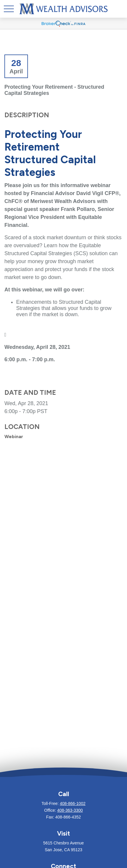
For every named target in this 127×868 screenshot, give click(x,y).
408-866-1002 (73, 803)
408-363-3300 (70, 810)
